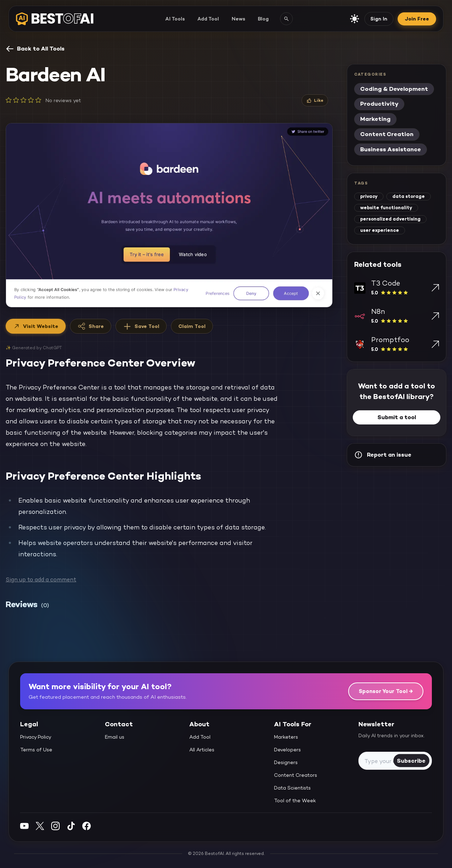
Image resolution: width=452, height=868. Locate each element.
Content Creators (296, 775)
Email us (115, 737)
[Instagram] (55, 826)
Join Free (417, 19)
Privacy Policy (36, 737)
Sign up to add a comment (41, 579)
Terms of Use (36, 750)
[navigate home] (55, 19)
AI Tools (175, 19)
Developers (287, 750)
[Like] (315, 100)
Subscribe (411, 760)
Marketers (286, 737)
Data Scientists (292, 788)
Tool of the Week (295, 800)
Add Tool (208, 19)
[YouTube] (24, 826)
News (238, 19)
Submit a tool (397, 417)
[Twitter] (40, 826)
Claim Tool (192, 326)
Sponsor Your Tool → (386, 691)
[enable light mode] (355, 19)
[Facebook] (87, 826)
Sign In (379, 19)
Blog (263, 19)
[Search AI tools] (286, 19)
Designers (286, 762)
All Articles (202, 750)
